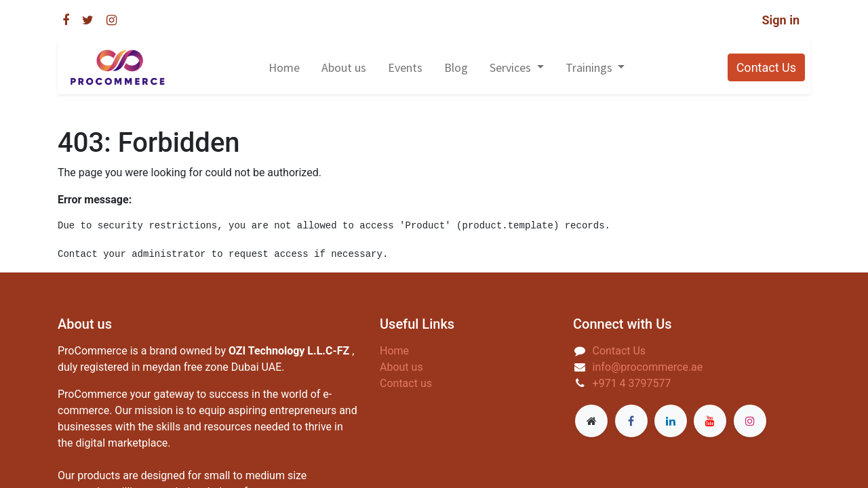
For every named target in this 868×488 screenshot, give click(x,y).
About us (401, 367)
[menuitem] (284, 67)
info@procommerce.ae (648, 367)
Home (394, 351)
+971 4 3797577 (632, 383)
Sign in (781, 20)
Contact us (406, 383)
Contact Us (766, 67)
